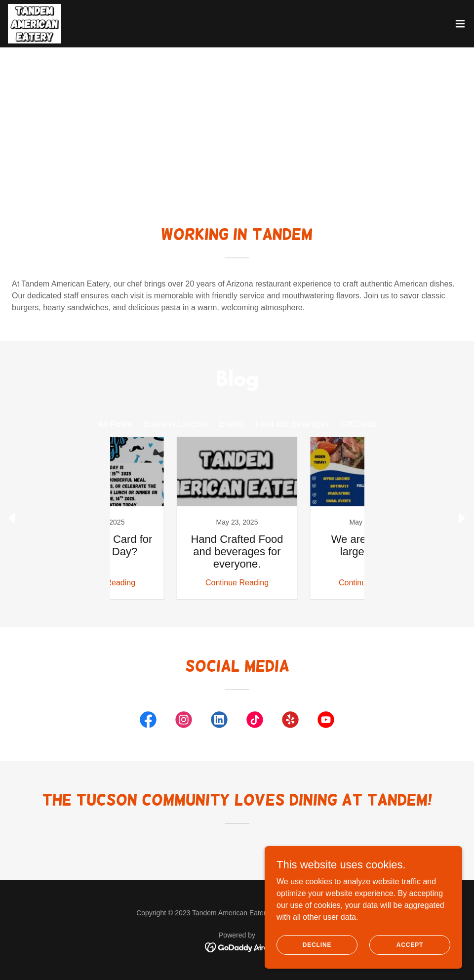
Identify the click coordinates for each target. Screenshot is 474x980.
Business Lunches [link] (176, 424)
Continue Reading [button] (170, 583)
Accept (410, 944)
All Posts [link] (115, 424)
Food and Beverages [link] (292, 424)
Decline (317, 944)
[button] (460, 24)
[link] (35, 24)
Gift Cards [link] (358, 424)
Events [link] (231, 424)
